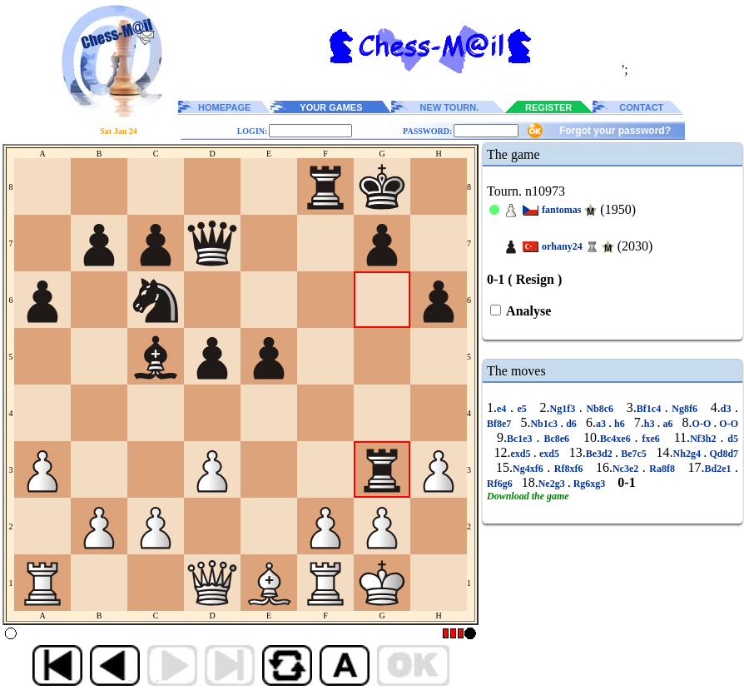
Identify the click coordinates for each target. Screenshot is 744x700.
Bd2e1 (720, 469)
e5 (522, 409)
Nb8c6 (600, 409)
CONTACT (641, 107)
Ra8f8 (662, 469)
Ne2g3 (553, 484)
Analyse (527, 311)
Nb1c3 (545, 424)
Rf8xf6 (568, 469)
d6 (571, 424)
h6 (620, 424)
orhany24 (562, 246)
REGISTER (548, 107)
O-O (703, 424)
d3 (728, 409)
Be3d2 (600, 454)
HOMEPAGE (224, 107)
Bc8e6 (557, 439)
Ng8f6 (685, 409)
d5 (731, 439)
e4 (503, 409)
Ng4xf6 (530, 469)
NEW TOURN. (450, 107)
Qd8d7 (722, 454)
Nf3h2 (705, 439)
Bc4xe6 (618, 439)
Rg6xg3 (590, 484)
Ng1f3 (565, 409)
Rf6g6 (501, 484)
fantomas (561, 210)
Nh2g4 (689, 454)
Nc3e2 (627, 469)
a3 (602, 424)
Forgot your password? (615, 131)
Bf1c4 (651, 409)
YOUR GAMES (331, 107)
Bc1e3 (522, 439)
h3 (651, 424)
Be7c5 (634, 454)
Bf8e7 (500, 424)
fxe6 (651, 439)
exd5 (521, 454)
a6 (667, 424)
